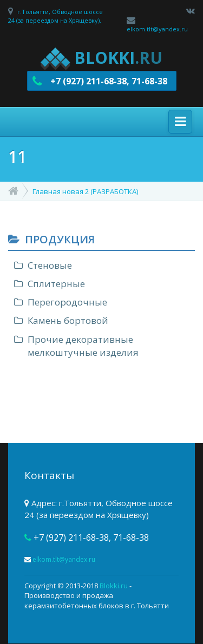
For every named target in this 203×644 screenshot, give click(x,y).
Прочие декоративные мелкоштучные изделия (83, 346)
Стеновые (50, 265)
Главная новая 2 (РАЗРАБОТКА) (85, 191)
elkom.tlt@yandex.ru (157, 29)
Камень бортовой (68, 320)
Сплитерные (56, 284)
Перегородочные (67, 302)
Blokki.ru (114, 586)
